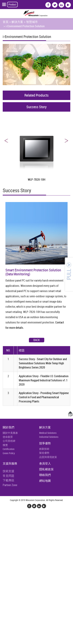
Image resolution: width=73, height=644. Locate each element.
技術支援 (8, 471)
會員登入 (45, 463)
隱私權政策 (46, 469)
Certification (9, 449)
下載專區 (8, 480)
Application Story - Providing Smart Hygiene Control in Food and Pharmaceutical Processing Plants (44, 397)
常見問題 (8, 476)
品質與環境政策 (48, 457)
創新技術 (44, 449)
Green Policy (9, 453)
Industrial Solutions (49, 437)
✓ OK (65, 642)
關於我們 (8, 427)
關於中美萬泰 (10, 433)
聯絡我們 (45, 475)
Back (37, 340)
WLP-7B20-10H (37, 180)
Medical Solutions (48, 433)
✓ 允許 (4, 525)
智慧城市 (32, 22)
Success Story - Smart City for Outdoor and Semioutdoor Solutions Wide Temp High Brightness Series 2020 (43, 363)
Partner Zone (10, 485)
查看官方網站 (20, 560)
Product (12, 4)
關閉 (3, 516)
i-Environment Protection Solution (25, 26)
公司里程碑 (9, 441)
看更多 (6, 560)
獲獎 (5, 445)
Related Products (36, 95)
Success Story (36, 107)
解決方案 (17, 22)
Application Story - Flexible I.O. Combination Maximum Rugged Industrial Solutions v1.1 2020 (44, 380)
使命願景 (8, 437)
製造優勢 (44, 453)
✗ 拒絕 (4, 529)
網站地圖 (45, 481)
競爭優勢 (45, 443)
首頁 (6, 22)
